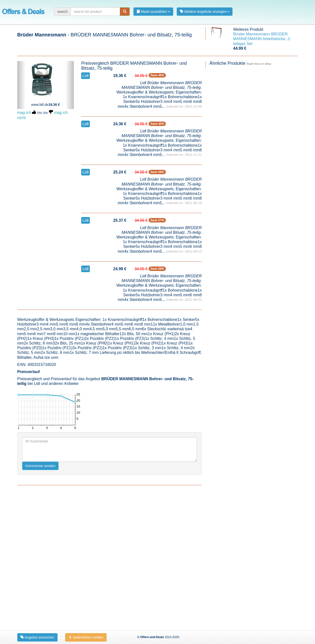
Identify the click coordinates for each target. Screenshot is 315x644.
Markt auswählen (153, 12)
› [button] (70, 63)
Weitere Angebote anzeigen (205, 12)
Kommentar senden (40, 466)
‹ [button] (22, 63)
